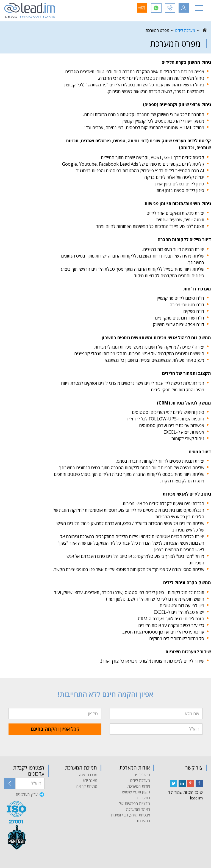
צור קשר (194, 768)
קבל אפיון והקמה (55, 729)
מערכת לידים (185, 30)
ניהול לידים (142, 775)
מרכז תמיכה (88, 775)
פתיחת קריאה (87, 786)
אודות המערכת (139, 786)
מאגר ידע (90, 780)
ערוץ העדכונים (27, 794)
